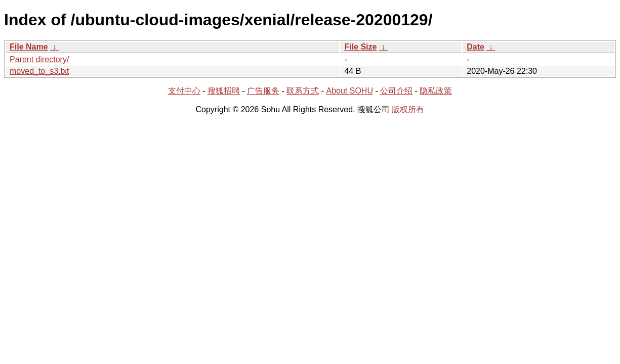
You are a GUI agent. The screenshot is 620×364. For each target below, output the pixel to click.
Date (476, 47)
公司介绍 (396, 91)
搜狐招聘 (224, 91)
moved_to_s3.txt (39, 71)
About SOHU (349, 91)
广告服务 (263, 91)
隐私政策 (436, 91)
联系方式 (303, 91)
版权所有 (408, 109)
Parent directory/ (39, 59)
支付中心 (184, 91)
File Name (29, 47)
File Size (360, 47)
